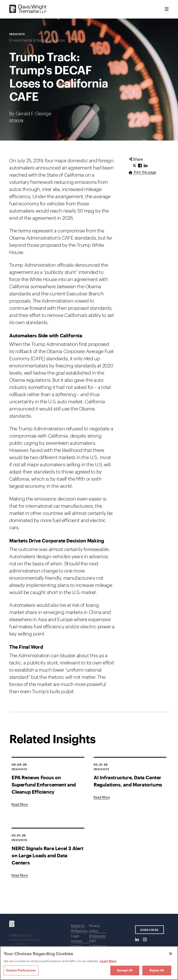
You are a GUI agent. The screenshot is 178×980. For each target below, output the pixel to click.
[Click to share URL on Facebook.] (140, 166)
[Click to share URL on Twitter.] (134, 166)
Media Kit (78, 926)
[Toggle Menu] (167, 9)
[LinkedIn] (137, 940)
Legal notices (77, 939)
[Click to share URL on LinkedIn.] (146, 166)
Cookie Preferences (21, 970)
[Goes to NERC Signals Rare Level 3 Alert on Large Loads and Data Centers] (20, 876)
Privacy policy (95, 929)
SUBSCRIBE (150, 930)
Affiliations (79, 931)
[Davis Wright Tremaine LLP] (28, 9)
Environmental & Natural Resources (37, 41)
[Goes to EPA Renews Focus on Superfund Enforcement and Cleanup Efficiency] (20, 805)
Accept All (125, 970)
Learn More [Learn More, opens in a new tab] (108, 961)
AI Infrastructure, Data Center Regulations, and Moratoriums (128, 781)
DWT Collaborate (98, 944)
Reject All (157, 970)
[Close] (171, 954)
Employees (97, 936)
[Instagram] (145, 940)
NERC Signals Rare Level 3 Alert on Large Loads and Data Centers (48, 855)
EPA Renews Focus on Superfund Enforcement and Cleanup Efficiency (44, 784)
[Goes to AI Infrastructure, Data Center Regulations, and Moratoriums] (102, 798)
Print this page (145, 172)
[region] (89, 963)
